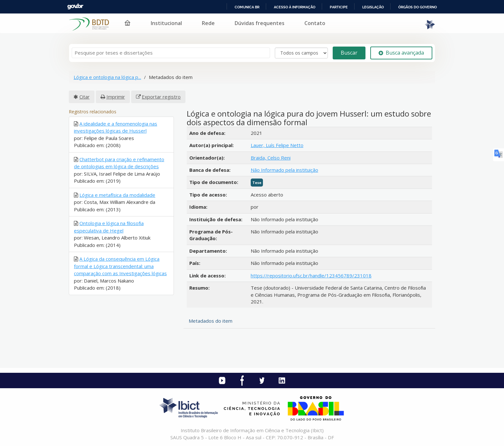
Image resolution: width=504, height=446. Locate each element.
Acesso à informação (295, 7)
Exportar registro (161, 97)
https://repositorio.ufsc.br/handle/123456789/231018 (311, 275)
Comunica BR (247, 7)
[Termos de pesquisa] (171, 53)
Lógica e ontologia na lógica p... (107, 77)
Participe (339, 7)
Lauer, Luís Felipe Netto (277, 145)
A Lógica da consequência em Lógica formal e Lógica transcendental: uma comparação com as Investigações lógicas (120, 266)
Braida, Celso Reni (271, 158)
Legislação (373, 7)
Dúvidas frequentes (260, 23)
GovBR (75, 7)
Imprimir (116, 97)
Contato (315, 23)
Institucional (166, 23)
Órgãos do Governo (418, 7)
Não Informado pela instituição (284, 170)
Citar (85, 97)
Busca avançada (401, 53)
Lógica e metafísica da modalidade (117, 195)
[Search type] (301, 53)
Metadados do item (211, 321)
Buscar (349, 53)
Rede (208, 23)
